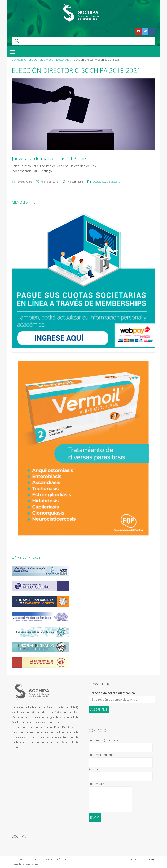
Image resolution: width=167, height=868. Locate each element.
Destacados (99, 182)
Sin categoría (113, 182)
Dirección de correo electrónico (112, 693)
